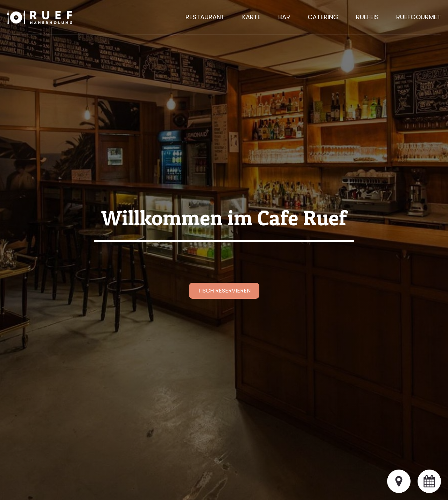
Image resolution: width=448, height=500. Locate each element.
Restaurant (205, 17)
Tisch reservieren (224, 291)
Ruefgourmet (419, 17)
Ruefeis (367, 17)
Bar (284, 17)
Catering (323, 17)
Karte (251, 17)
